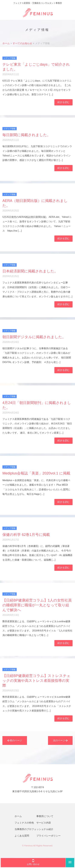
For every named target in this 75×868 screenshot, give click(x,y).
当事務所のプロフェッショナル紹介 (34, 829)
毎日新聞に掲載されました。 (27, 135)
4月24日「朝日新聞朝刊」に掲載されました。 (37, 405)
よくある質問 (22, 836)
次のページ (60, 740)
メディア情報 (10, 58)
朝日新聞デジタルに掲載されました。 (34, 337)
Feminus (28, 846)
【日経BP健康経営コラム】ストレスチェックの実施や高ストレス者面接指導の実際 (36, 681)
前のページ (15, 740)
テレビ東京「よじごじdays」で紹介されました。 (36, 67)
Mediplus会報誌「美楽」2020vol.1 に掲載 (36, 473)
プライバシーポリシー (48, 836)
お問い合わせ (33, 862)
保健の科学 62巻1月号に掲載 (26, 535)
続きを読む (63, 102)
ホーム (18, 816)
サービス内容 (44, 823)
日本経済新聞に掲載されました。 (30, 271)
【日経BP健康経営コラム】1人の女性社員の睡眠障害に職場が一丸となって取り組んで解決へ (37, 605)
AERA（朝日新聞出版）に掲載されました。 (35, 203)
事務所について (45, 816)
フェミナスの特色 (24, 823)
